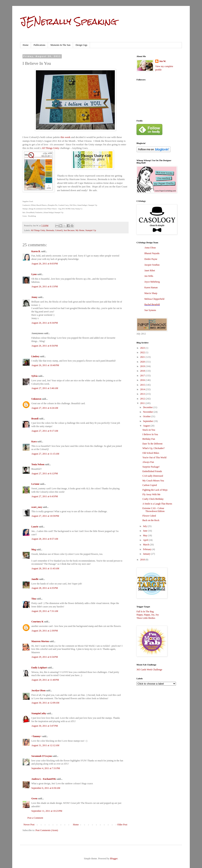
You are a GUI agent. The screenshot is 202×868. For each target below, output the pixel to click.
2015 (143, 385)
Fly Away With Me (151, 494)
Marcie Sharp (151, 293)
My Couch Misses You (153, 481)
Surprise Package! (151, 467)
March (146, 545)
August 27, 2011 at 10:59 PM (45, 516)
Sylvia (34, 376)
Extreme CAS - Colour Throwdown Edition (153, 510)
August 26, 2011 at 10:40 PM (45, 365)
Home (26, 45)
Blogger (114, 859)
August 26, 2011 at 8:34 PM (45, 323)
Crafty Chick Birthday (153, 499)
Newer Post (29, 825)
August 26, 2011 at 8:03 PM (45, 264)
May (145, 535)
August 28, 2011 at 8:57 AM (45, 539)
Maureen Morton (40, 641)
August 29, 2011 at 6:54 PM (45, 657)
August (147, 426)
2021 (143, 357)
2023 (143, 348)
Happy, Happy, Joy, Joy (148, 615)
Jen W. (163, 61)
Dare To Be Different (152, 444)
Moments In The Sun (60, 45)
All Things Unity (50, 148)
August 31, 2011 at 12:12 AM (45, 745)
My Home (80, 230)
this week (65, 137)
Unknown (36, 399)
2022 (143, 352)
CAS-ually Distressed (153, 476)
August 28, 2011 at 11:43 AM (45, 568)
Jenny (34, 297)
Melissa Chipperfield (154, 299)
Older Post (122, 825)
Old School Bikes (151, 453)
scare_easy (37, 507)
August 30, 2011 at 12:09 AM (45, 703)
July (145, 526)
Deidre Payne (151, 259)
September (148, 421)
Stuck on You (149, 430)
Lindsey (35, 356)
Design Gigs (81, 45)
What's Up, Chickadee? (153, 448)
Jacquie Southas (152, 265)
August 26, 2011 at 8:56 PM (45, 346)
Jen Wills (149, 276)
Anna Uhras (150, 248)
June (145, 531)
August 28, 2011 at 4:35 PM (45, 588)
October (147, 416)
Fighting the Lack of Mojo (155, 490)
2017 (143, 376)
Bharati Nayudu (152, 253)
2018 (143, 371)
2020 (143, 362)
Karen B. (36, 251)
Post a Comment (35, 818)
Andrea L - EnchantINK (44, 779)
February (148, 549)
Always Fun (148, 462)
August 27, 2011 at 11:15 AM (45, 454)
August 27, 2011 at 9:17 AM (45, 431)
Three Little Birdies (146, 618)
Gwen (34, 798)
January (147, 554)
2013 (143, 394)
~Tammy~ (36, 736)
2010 (143, 560)
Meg (34, 550)
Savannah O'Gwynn (42, 756)
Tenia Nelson (38, 464)
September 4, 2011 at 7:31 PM (46, 768)
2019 (143, 366)
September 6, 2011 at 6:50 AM (46, 788)
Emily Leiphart (39, 668)
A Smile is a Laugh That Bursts (157, 504)
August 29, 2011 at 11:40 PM (45, 680)
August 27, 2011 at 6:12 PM (45, 473)
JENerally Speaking (68, 22)
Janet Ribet (150, 271)
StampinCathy (39, 713)
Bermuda (50, 230)
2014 (143, 389)
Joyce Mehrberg (152, 282)
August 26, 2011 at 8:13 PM (45, 287)
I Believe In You (150, 434)
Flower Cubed (149, 516)
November (148, 412)
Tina (34, 599)
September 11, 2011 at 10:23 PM (47, 811)
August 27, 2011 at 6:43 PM (45, 496)
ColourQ (59, 230)
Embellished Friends (152, 471)
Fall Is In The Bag (145, 612)
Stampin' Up (91, 230)
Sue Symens (150, 310)
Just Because (69, 230)
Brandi (35, 419)
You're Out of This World (154, 457)
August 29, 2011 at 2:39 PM (45, 631)
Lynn (34, 274)
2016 (143, 380)
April (146, 540)
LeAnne (35, 484)
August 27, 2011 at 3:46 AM (45, 388)
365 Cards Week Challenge (149, 670)
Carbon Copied (150, 485)
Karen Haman (151, 287)
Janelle (35, 579)
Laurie (35, 527)
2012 (143, 399)
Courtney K (37, 622)
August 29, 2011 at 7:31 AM (45, 611)
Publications (39, 45)
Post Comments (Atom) (47, 830)
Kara (34, 442)
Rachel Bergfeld (152, 304)
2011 (143, 403)
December (148, 407)
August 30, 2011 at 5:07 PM (45, 726)
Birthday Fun (149, 439)
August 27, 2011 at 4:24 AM (45, 408)
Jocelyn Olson (38, 690)
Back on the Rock (151, 520)
